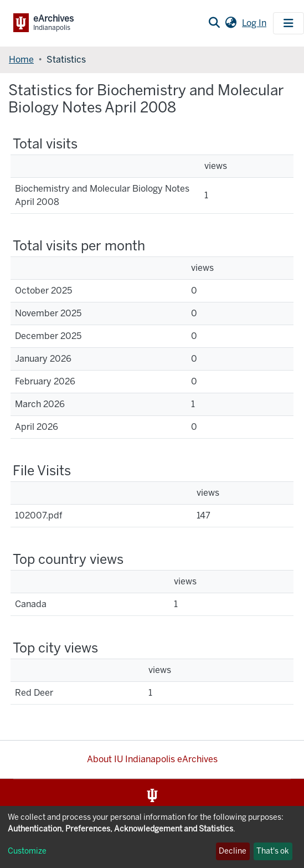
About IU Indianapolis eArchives (152, 759)
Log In (255, 23)
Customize (27, 851)
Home (21, 60)
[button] (231, 23)
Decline (233, 851)
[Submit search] (214, 23)
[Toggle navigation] (288, 23)
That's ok (273, 851)
